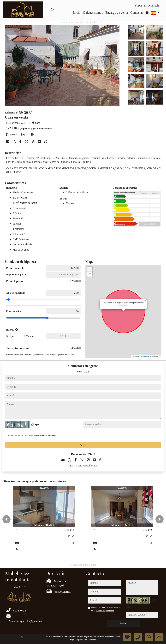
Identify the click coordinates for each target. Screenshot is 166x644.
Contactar (137, 13)
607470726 (83, 372)
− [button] (90, 274)
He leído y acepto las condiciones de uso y (32, 435)
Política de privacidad (86, 637)
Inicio (77, 13)
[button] (6, 519)
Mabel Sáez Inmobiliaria (64, 637)
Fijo (12, 336)
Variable (30, 336)
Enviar (83, 445)
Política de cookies (106, 637)
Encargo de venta (117, 13)
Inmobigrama (90, 640)
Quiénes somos (93, 13)
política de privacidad (48, 435)
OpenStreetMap (146, 356)
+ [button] (90, 269)
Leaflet (134, 356)
